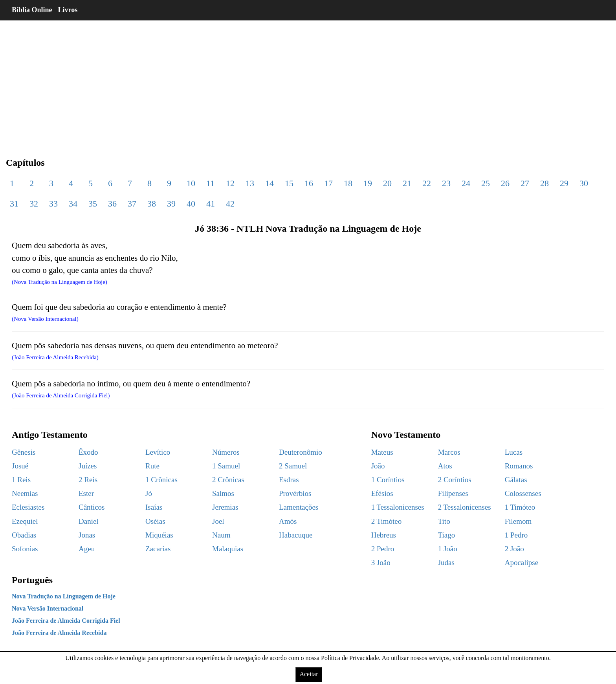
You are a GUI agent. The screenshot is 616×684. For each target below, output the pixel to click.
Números (226, 452)
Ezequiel (25, 521)
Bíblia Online (32, 10)
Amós (288, 521)
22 (427, 183)
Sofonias (25, 549)
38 (152, 204)
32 (34, 204)
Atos (445, 466)
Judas (446, 562)
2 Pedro (383, 549)
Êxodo (88, 452)
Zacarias (158, 549)
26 (505, 183)
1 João (448, 549)
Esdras (289, 480)
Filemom (518, 521)
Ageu (87, 549)
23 (446, 183)
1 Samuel (226, 466)
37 (132, 204)
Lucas (514, 452)
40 (191, 204)
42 (230, 204)
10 (191, 183)
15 (289, 183)
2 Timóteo (387, 521)
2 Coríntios (455, 480)
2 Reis (88, 480)
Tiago (447, 535)
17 (328, 183)
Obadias (24, 535)
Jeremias (225, 507)
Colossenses (523, 493)
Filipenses (453, 493)
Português (32, 580)
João (378, 466)
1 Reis (21, 480)
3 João (381, 562)
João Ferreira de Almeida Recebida (59, 633)
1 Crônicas (161, 480)
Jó (149, 493)
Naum (221, 535)
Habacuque (296, 535)
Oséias (155, 521)
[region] (308, 82)
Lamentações (299, 507)
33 (53, 204)
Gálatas (516, 480)
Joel (218, 521)
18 (348, 183)
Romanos (519, 466)
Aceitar (309, 674)
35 (93, 204)
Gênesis (24, 452)
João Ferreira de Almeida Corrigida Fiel (66, 621)
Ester (86, 493)
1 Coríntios (388, 480)
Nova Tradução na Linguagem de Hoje (64, 596)
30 (584, 183)
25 (486, 183)
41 (211, 204)
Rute (152, 466)
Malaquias (228, 549)
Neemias (25, 493)
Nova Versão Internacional (48, 608)
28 (544, 183)
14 (269, 183)
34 (73, 204)
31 (14, 204)
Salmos (223, 493)
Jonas (87, 535)
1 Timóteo (520, 507)
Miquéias (159, 535)
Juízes (88, 466)
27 (525, 183)
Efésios (382, 493)
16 (309, 183)
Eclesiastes (28, 507)
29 (564, 183)
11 (210, 183)
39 (171, 204)
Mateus (382, 452)
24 (466, 183)
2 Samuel (293, 466)
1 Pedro (516, 535)
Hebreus (384, 535)
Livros (68, 10)
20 (387, 183)
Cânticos (92, 507)
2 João (514, 549)
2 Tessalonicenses (465, 507)
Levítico (158, 452)
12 (230, 183)
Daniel (89, 521)
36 (112, 204)
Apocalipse (522, 562)
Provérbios (295, 493)
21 (407, 183)
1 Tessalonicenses (398, 507)
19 (368, 183)
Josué (20, 466)
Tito (444, 521)
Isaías (154, 507)
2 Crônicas (228, 480)
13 (250, 183)
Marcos (449, 452)
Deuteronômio (301, 452)
